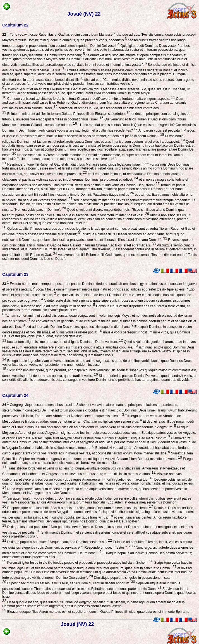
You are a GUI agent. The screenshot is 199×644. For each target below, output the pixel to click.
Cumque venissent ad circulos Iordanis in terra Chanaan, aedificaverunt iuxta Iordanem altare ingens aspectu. (91, 99)
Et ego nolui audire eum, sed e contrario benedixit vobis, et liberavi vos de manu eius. (97, 463)
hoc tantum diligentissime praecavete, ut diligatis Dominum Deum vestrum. (64, 342)
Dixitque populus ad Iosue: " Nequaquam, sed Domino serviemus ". (59, 542)
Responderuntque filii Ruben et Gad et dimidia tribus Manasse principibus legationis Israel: (76, 164)
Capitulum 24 (15, 395)
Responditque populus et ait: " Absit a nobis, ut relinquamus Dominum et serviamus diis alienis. (80, 508)
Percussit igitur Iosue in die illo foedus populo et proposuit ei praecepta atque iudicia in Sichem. (80, 563)
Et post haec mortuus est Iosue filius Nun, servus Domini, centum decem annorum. (70, 583)
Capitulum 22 (15, 25)
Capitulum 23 (15, 274)
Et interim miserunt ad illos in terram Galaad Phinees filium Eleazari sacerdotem (68, 114)
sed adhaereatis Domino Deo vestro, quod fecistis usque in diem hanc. (79, 327)
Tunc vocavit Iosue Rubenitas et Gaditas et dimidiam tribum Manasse (59, 35)
